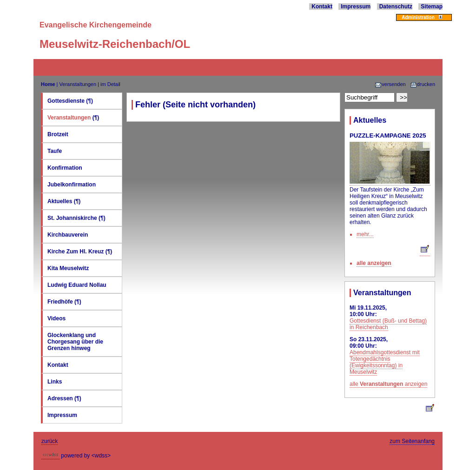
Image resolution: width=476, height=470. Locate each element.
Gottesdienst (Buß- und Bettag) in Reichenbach (388, 324)
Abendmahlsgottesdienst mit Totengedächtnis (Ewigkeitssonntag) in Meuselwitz (385, 362)
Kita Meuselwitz (68, 268)
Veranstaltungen (78, 84)
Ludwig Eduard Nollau (77, 285)
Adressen (61, 398)
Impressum (356, 7)
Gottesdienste (66, 101)
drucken (423, 84)
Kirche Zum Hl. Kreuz (76, 252)
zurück (50, 441)
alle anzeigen (374, 263)
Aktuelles (60, 201)
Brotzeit (58, 134)
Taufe (55, 151)
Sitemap (432, 7)
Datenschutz (396, 7)
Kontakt (322, 7)
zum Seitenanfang (412, 441)
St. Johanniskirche (72, 218)
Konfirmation (65, 168)
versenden (390, 84)
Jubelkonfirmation (72, 185)
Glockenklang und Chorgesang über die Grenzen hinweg (75, 342)
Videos (56, 318)
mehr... (365, 234)
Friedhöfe (60, 302)
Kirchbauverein (68, 235)
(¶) (89, 101)
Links (55, 382)
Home (48, 84)
